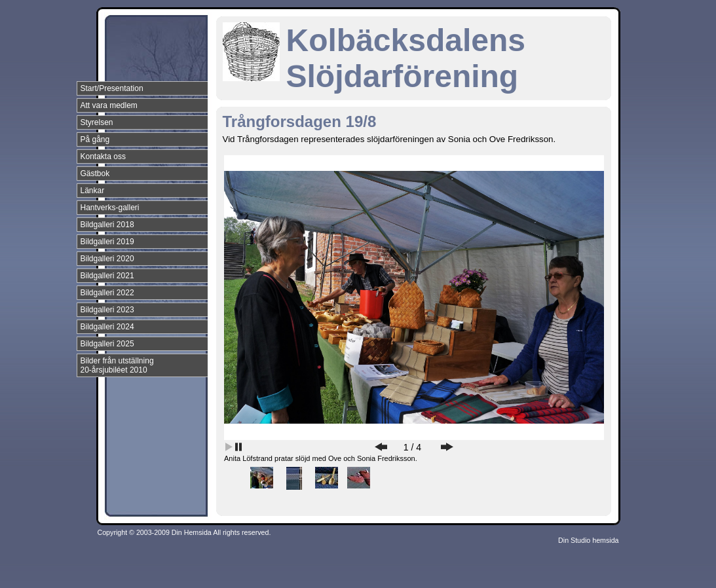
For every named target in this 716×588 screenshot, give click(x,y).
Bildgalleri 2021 (107, 276)
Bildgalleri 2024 (107, 327)
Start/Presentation (112, 88)
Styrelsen (97, 122)
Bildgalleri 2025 (107, 344)
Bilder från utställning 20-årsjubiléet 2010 (117, 365)
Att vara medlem (109, 105)
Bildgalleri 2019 (107, 242)
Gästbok (95, 174)
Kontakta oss (103, 156)
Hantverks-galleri (110, 208)
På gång (95, 139)
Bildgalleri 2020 (107, 259)
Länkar (93, 191)
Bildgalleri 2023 (107, 310)
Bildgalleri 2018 (107, 225)
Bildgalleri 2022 (107, 293)
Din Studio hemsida (588, 540)
